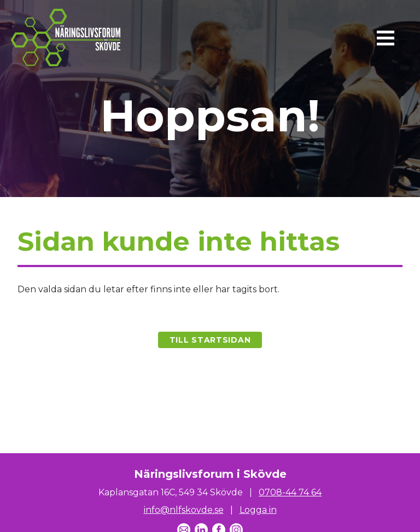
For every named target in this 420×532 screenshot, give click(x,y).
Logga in (258, 510)
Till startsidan (210, 340)
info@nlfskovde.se (184, 510)
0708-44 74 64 (290, 492)
